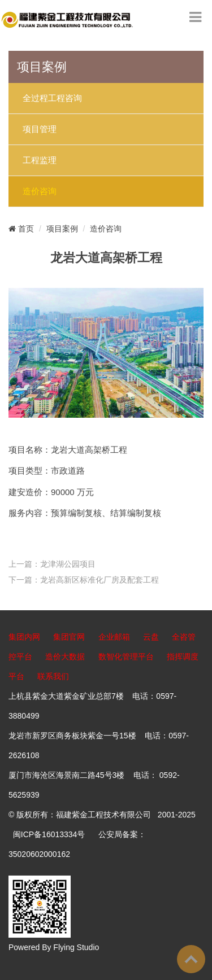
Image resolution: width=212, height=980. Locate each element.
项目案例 (62, 229)
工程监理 (40, 160)
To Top (191, 959)
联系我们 (53, 676)
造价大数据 (65, 657)
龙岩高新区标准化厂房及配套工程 (99, 580)
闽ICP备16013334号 (49, 834)
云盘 (151, 637)
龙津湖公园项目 (68, 564)
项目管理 (40, 129)
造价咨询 (40, 191)
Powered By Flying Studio (54, 947)
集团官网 (69, 637)
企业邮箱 (114, 637)
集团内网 (24, 637)
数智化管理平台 (126, 657)
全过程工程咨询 (52, 98)
